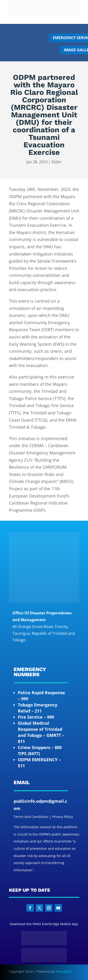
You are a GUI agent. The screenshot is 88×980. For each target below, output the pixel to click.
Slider (56, 162)
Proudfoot (63, 971)
